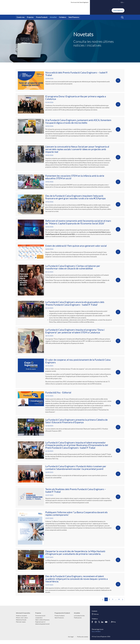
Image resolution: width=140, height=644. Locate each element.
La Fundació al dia (79, 619)
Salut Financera (59, 621)
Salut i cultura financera (42, 623)
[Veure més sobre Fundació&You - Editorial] (70, 404)
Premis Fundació (60, 619)
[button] (122, 17)
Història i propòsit (21, 619)
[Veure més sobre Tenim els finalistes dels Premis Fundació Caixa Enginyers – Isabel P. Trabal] (70, 500)
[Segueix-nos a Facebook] (93, 626)
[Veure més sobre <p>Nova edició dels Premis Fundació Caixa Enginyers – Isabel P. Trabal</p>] (70, 81)
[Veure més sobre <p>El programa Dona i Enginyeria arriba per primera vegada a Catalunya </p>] (70, 105)
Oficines (96, 618)
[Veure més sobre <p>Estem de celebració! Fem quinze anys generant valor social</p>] (70, 253)
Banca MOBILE (96, 635)
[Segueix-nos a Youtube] (107, 626)
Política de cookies (82, 640)
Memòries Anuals (21, 623)
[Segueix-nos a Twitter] (99, 626)
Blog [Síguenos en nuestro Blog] (113, 626)
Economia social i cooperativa (40, 620)
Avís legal (71, 640)
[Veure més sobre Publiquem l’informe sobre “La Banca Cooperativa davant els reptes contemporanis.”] (70, 531)
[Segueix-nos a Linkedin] (103, 626)
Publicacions (78, 621)
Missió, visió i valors (22, 621)
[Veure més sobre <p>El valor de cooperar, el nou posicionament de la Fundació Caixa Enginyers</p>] (70, 374)
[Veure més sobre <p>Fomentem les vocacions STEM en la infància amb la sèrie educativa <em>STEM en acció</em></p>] (70, 183)
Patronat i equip (21, 626)
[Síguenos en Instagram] (96, 626)
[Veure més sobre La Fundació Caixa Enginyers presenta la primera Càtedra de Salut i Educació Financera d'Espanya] (70, 430)
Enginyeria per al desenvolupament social (42, 627)
